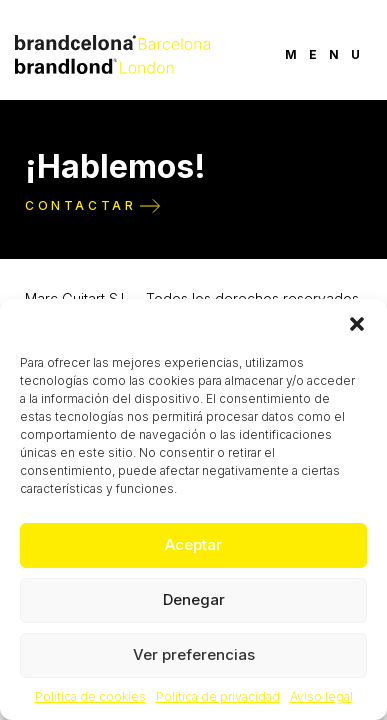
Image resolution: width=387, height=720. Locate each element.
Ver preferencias (194, 654)
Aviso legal (321, 696)
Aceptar (193, 544)
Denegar (194, 599)
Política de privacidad (218, 696)
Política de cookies (90, 696)
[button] (357, 324)
